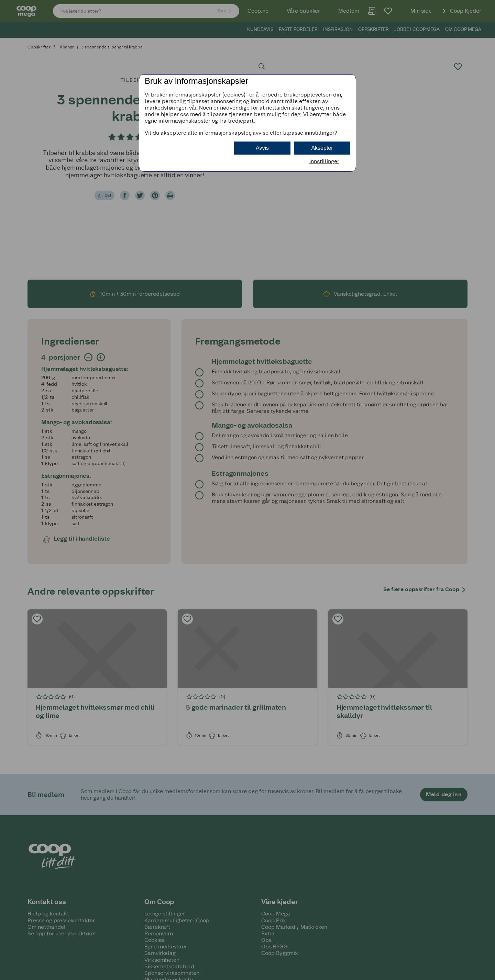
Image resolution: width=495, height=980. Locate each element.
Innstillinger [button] (324, 161)
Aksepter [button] (322, 148)
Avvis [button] (262, 148)
